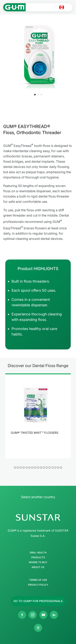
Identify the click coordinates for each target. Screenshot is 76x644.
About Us (38, 567)
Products (38, 557)
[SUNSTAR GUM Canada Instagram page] (33, 615)
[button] (35, 95)
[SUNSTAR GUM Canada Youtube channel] (43, 615)
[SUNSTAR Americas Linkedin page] (54, 615)
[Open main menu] (69, 7)
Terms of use (38, 580)
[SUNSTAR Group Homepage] (38, 517)
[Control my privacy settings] (38, 628)
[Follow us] (38, 601)
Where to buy (38, 562)
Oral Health (38, 553)
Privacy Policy (38, 585)
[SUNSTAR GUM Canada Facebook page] (22, 615)
